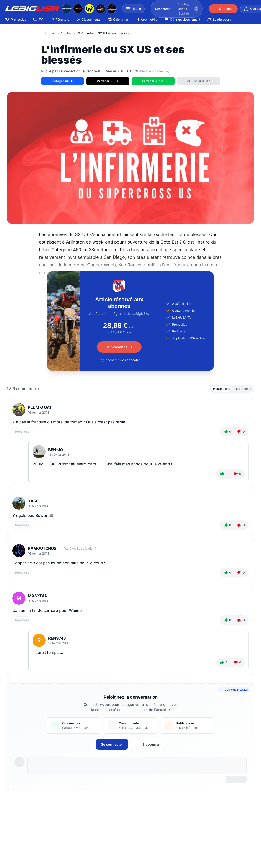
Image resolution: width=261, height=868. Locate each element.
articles (66, 33)
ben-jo (56, 450)
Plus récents (242, 389)
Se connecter (130, 360)
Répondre (22, 432)
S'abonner (148, 745)
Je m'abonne (119, 347)
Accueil (50, 33)
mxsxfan (38, 597)
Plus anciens (218, 389)
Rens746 (57, 639)
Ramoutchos (42, 549)
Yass (33, 502)
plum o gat (40, 408)
